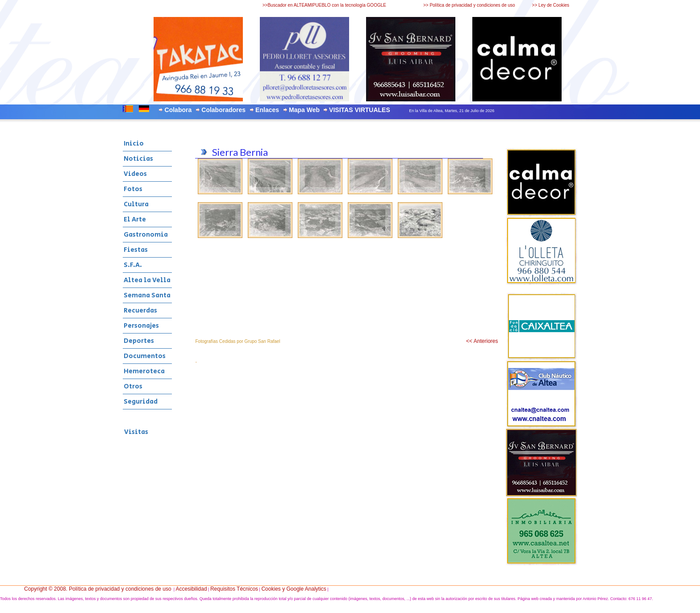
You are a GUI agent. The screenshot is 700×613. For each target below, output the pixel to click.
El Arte (135, 219)
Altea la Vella (147, 280)
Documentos (145, 356)
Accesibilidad (192, 589)
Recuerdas (140, 311)
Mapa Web (304, 110)
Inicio (134, 144)
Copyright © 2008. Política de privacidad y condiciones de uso (98, 589)
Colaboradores (223, 110)
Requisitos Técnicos (234, 589)
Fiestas (136, 250)
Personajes (141, 326)
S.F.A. (133, 265)
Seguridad (141, 402)
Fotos (133, 189)
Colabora (178, 110)
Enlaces (267, 110)
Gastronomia (146, 235)
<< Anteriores (482, 341)
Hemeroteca (144, 371)
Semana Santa (147, 295)
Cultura (136, 204)
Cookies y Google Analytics (294, 589)
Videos (135, 174)
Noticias (138, 159)
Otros (133, 386)
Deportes (139, 341)
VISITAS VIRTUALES (360, 110)
